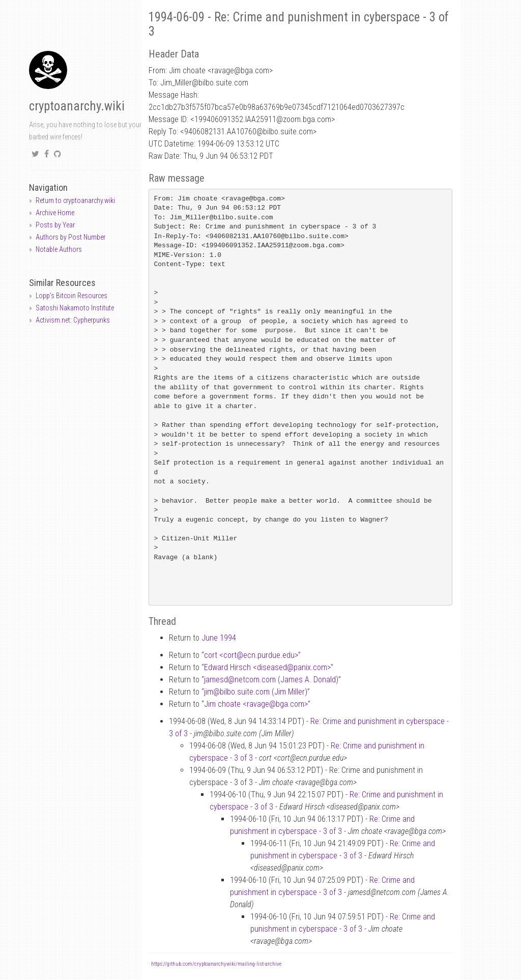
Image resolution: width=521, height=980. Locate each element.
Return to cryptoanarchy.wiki (75, 200)
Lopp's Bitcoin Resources (71, 296)
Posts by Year (55, 225)
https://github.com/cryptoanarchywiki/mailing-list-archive (216, 964)
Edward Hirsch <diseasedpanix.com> (267, 667)
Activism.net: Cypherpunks (73, 320)
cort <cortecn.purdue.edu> (251, 655)
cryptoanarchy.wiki (77, 106)
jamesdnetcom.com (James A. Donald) (271, 680)
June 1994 (219, 638)
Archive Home (55, 213)
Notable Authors (59, 249)
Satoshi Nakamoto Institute (75, 308)
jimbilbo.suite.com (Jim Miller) (256, 692)
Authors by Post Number (70, 237)
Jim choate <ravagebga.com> (256, 704)
